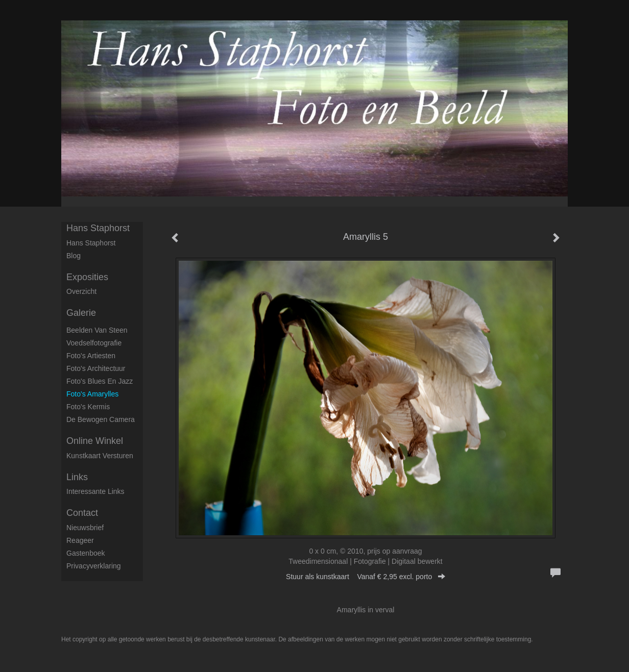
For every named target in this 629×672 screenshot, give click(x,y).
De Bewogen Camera (101, 419)
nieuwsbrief (85, 528)
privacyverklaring (94, 566)
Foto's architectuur (96, 368)
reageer (80, 540)
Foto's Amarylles (92, 394)
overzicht (81, 291)
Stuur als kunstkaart (366, 577)
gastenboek (86, 553)
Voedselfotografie (94, 343)
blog (74, 256)
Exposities (87, 277)
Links (77, 477)
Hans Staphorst (98, 228)
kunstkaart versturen (100, 456)
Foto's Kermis (88, 407)
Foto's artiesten (91, 356)
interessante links (95, 491)
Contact (82, 513)
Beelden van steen (97, 330)
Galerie (81, 313)
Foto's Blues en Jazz (100, 381)
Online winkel (95, 441)
